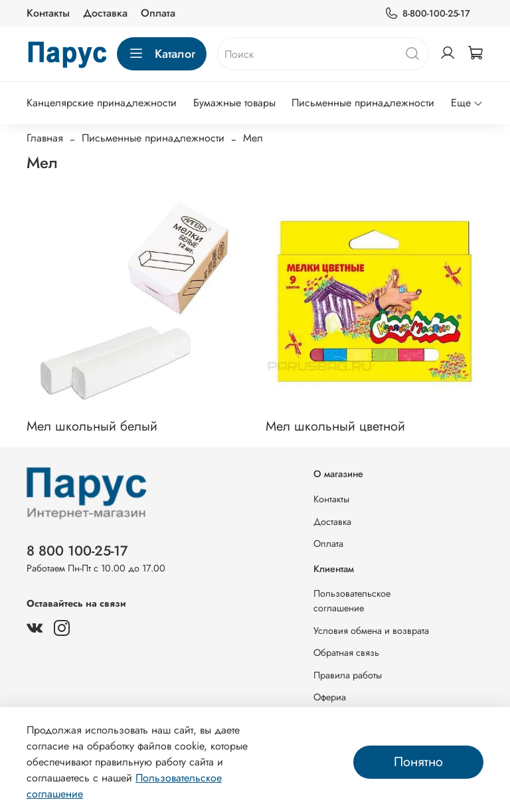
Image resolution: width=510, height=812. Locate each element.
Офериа (330, 697)
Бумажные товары (234, 103)
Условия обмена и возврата (371, 631)
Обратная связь (346, 653)
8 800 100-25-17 (77, 551)
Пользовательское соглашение (352, 601)
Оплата (158, 13)
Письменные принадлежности (363, 103)
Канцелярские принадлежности (102, 103)
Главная (45, 138)
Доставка (105, 13)
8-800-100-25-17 (427, 14)
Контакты (48, 13)
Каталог (162, 54)
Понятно (418, 762)
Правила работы (348, 675)
